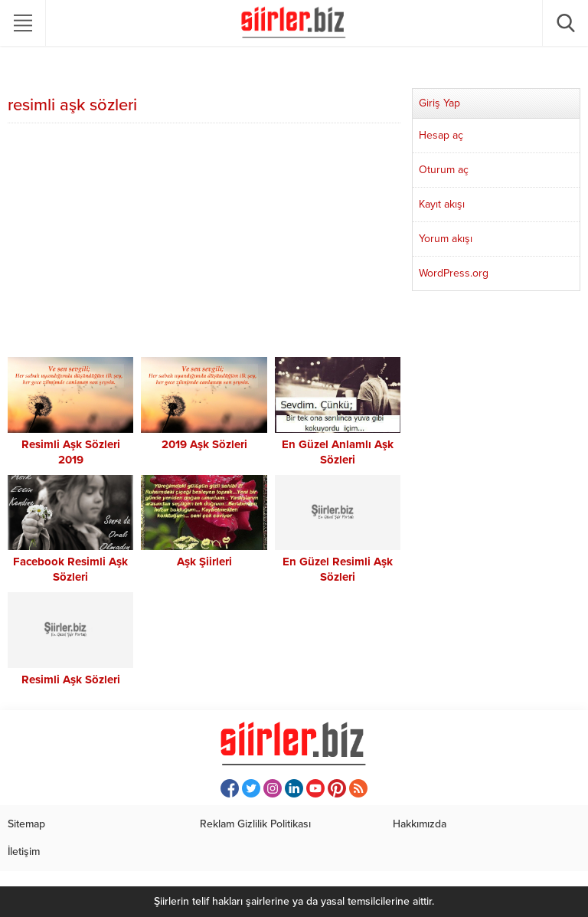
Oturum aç (444, 170)
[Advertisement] (204, 242)
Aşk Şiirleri (204, 562)
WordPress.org (454, 273)
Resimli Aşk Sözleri (71, 680)
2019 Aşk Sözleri (204, 444)
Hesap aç (441, 135)
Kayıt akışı (442, 204)
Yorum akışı (446, 239)
